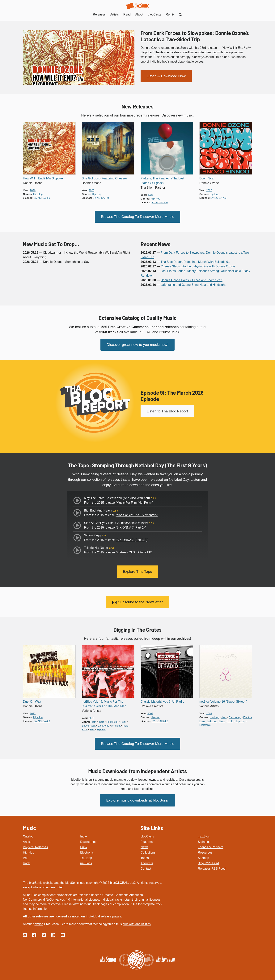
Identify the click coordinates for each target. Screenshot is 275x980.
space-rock (89, 724)
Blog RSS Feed (208, 860)
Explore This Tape (138, 570)
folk (92, 727)
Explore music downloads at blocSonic (137, 797)
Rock (26, 860)
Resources (205, 849)
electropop (235, 715)
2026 (33, 190)
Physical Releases (35, 844)
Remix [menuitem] (170, 14)
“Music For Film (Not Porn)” (134, 502)
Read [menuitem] (127, 14)
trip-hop (240, 719)
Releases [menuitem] (99, 14)
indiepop (212, 719)
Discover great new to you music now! (137, 344)
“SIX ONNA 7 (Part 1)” (131, 527)
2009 (150, 711)
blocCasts (147, 833)
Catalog (28, 833)
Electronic (87, 849)
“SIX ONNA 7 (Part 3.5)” (132, 539)
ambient (116, 724)
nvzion (39, 921)
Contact (146, 866)
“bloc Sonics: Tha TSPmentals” (137, 514)
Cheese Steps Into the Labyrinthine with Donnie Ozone (198, 266)
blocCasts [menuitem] (154, 14)
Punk (84, 844)
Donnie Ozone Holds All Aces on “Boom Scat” (192, 280)
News (144, 844)
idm (94, 720)
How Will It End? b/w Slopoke (43, 178)
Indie (84, 833)
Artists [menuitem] (114, 14)
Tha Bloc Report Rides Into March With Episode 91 (195, 261)
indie (101, 720)
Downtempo (88, 839)
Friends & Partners (211, 844)
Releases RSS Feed (212, 866)
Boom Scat (207, 178)
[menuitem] (180, 14)
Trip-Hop (86, 855)
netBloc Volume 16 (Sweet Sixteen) (223, 699)
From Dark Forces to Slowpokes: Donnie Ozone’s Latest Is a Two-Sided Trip (195, 36)
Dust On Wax (32, 699)
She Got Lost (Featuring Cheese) (104, 178)
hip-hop (38, 194)
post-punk (112, 720)
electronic (104, 724)
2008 (209, 711)
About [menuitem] (139, 14)
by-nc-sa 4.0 (42, 198)
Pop (26, 855)
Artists (27, 839)
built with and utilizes (137, 921)
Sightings (204, 839)
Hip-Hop (29, 849)
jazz (224, 715)
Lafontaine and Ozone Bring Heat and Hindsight (193, 284)
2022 (33, 711)
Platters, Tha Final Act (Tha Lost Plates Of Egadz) (162, 181)
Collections (148, 849)
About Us (147, 860)
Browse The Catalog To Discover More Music (137, 216)
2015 (91, 716)
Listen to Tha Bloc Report (167, 410)
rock (123, 720)
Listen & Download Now (166, 76)
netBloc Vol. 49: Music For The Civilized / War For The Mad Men (104, 702)
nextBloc (204, 833)
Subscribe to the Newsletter (137, 600)
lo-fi (230, 719)
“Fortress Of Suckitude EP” (134, 551)
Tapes (145, 855)
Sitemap (203, 855)
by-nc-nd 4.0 (160, 719)
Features (147, 839)
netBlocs (86, 860)
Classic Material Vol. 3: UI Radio (162, 699)
